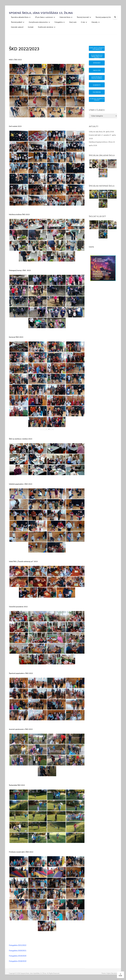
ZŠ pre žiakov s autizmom (44, 17)
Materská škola (65, 17)
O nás (83, 22)
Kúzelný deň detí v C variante (99, 135)
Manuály (95, 22)
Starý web (73, 22)
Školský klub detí (83, 17)
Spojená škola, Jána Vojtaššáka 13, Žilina (41, 13)
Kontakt (31, 27)
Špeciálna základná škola (20, 17)
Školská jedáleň (17, 22)
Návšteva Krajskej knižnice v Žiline (101, 142)
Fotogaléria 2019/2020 (18, 956)
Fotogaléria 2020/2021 (18, 951)
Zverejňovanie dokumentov (38, 22)
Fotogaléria (59, 22)
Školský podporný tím (103, 17)
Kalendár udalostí (17, 27)
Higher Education (112, 973)
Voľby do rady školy (96, 132)
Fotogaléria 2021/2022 (18, 945)
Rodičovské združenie (46, 27)
